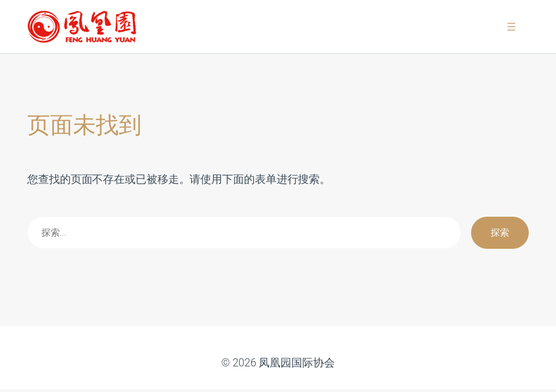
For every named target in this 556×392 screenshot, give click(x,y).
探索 (500, 232)
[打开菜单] (511, 27)
